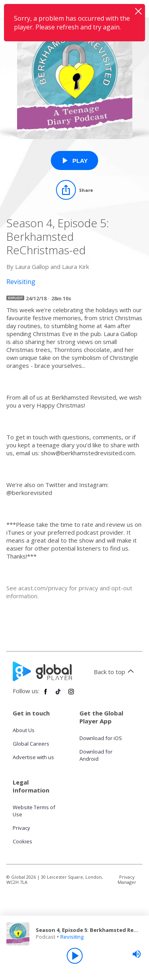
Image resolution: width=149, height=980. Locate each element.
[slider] (137, 954)
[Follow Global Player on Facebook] (46, 695)
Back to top (115, 672)
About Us (24, 730)
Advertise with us (33, 757)
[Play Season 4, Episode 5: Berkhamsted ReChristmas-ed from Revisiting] (74, 160)
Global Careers (31, 744)
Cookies (22, 841)
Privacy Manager (127, 879)
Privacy (21, 828)
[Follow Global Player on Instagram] (71, 695)
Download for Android (96, 755)
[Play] (75, 956)
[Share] (74, 190)
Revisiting (72, 937)
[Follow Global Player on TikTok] (58, 695)
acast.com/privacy (43, 588)
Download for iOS (101, 738)
